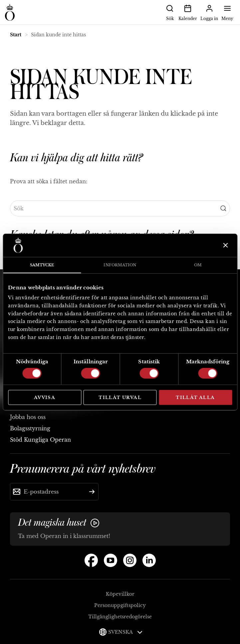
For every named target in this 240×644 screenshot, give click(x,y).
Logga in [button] (209, 12)
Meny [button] (227, 12)
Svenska (125, 632)
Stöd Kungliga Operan (40, 440)
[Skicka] (92, 492)
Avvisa (45, 397)
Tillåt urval (120, 397)
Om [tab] (198, 265)
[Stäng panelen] (225, 245)
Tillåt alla (195, 397)
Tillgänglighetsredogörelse (120, 617)
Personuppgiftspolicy (120, 605)
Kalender (188, 12)
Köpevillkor (120, 594)
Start (16, 35)
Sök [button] (170, 12)
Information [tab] (120, 265)
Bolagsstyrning (30, 428)
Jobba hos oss (28, 417)
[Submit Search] (223, 208)
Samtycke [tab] (42, 265)
